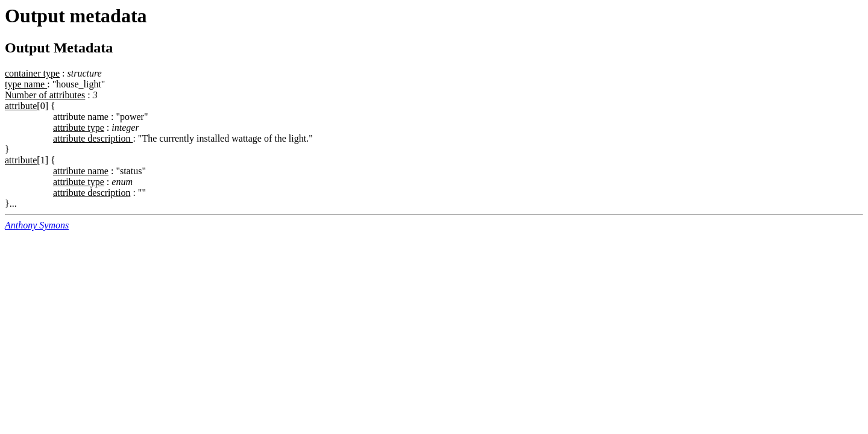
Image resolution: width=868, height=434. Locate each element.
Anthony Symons (37, 225)
